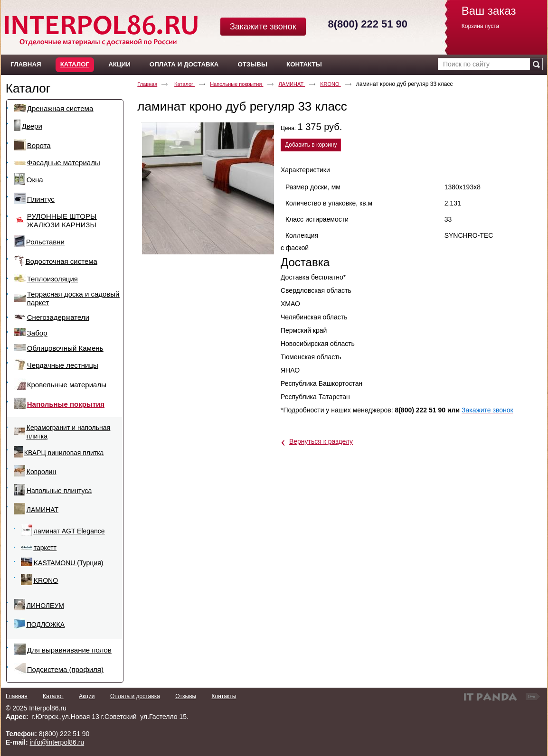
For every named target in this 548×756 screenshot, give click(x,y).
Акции (87, 696)
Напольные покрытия (236, 84)
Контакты (224, 696)
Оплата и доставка (135, 696)
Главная (147, 84)
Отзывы (186, 696)
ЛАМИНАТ (292, 84)
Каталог (75, 64)
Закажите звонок (263, 27)
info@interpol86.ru (57, 742)
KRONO (330, 84)
